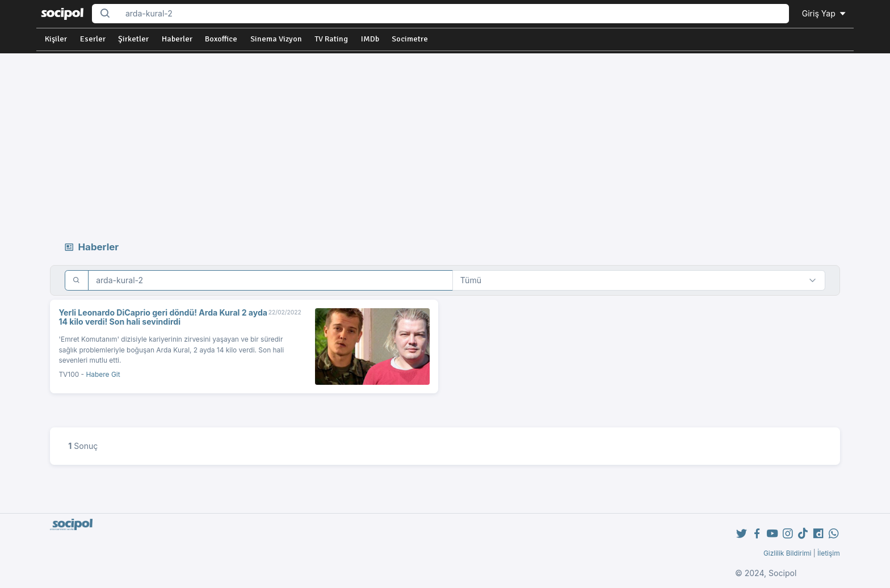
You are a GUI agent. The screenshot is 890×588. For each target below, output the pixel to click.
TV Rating (331, 39)
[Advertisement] (445, 138)
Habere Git (103, 374)
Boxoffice (221, 39)
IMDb (370, 39)
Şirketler (133, 39)
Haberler (177, 39)
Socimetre (410, 39)
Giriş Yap (825, 13)
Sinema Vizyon (276, 39)
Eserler (93, 39)
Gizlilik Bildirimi (788, 553)
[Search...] (454, 14)
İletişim (829, 553)
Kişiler (56, 39)
